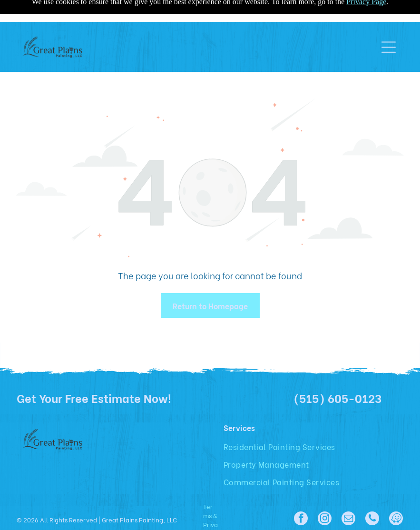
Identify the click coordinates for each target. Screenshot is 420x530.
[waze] (396, 520)
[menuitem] (283, 447)
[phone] (372, 520)
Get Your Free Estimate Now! (94, 397)
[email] (348, 520)
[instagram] (325, 520)
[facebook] (301, 520)
